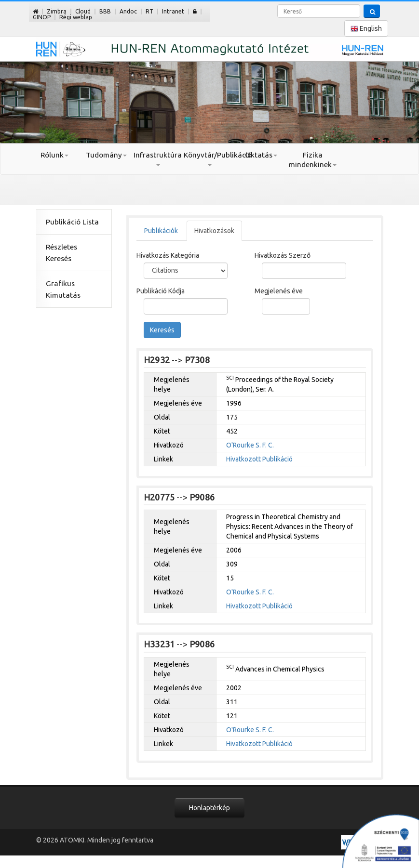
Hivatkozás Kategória (168, 255)
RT (149, 11)
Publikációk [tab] (161, 231)
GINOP (42, 17)
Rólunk (54, 155)
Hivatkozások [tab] (214, 231)
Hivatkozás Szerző (283, 255)
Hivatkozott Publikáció (259, 459)
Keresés (162, 330)
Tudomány (106, 155)
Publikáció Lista (72, 222)
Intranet (173, 11)
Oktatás (261, 155)
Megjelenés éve (279, 291)
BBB (105, 11)
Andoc (128, 11)
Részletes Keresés (61, 253)
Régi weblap (76, 17)
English (366, 29)
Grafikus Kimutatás (63, 289)
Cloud (83, 11)
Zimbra (57, 11)
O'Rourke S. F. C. (250, 445)
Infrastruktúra (158, 158)
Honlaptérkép (209, 808)
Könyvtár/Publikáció (209, 158)
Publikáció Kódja (161, 291)
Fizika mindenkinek (313, 160)
